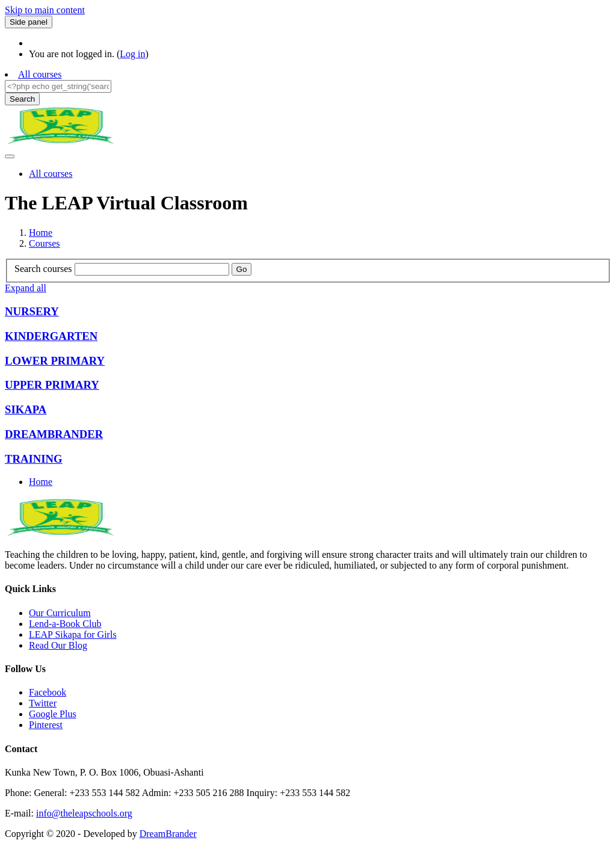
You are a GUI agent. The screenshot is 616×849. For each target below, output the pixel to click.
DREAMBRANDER (54, 434)
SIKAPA (26, 409)
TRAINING (34, 459)
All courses (40, 74)
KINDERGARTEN (51, 336)
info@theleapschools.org (84, 813)
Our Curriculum (60, 613)
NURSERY (32, 311)
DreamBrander (168, 834)
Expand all (26, 288)
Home (41, 233)
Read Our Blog (58, 645)
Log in (132, 54)
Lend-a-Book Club (65, 624)
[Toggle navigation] (10, 156)
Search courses (43, 269)
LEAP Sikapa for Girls (73, 634)
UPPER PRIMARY (52, 385)
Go (242, 269)
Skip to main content (45, 10)
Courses (45, 243)
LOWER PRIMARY (55, 361)
